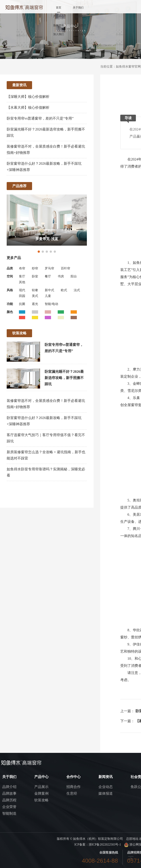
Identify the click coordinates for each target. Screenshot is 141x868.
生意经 (72, 793)
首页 (59, 8)
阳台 (74, 276)
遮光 (35, 304)
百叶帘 (65, 268)
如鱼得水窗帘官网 (128, 67)
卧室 (35, 276)
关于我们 (78, 8)
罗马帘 (49, 268)
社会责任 (81, 25)
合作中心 (81, 16)
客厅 (22, 276)
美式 (35, 296)
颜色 (10, 312)
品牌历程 (9, 800)
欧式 (64, 290)
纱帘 (35, 268)
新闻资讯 (59, 25)
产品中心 (59, 16)
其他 (22, 282)
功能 (10, 304)
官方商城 (81, 34)
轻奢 (35, 290)
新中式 (49, 290)
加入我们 (59, 34)
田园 (22, 296)
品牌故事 (9, 793)
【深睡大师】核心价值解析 (28, 97)
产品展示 (41, 787)
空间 (10, 276)
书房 (61, 276)
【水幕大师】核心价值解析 (28, 107)
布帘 (22, 268)
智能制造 (9, 813)
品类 (10, 268)
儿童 (48, 296)
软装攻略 (41, 800)
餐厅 (48, 276)
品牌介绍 (9, 787)
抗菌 (22, 304)
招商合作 (74, 787)
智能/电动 (51, 304)
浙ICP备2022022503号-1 (105, 845)
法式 (77, 290)
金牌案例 (41, 793)
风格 (10, 290)
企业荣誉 (9, 807)
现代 (22, 290)
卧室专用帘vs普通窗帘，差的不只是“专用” (40, 118)
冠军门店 (70, 43)
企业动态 (106, 787)
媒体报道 (106, 793)
